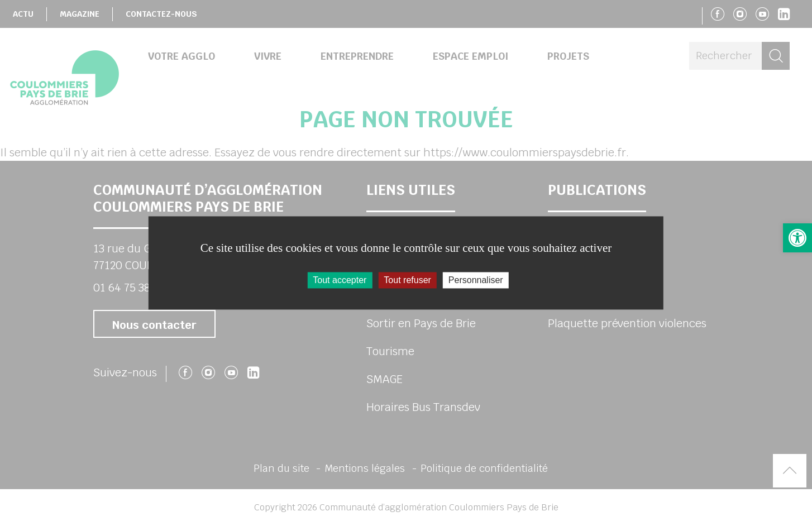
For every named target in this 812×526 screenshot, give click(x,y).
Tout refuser (407, 280)
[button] (797, 238)
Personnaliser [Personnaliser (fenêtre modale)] (476, 280)
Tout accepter (340, 280)
